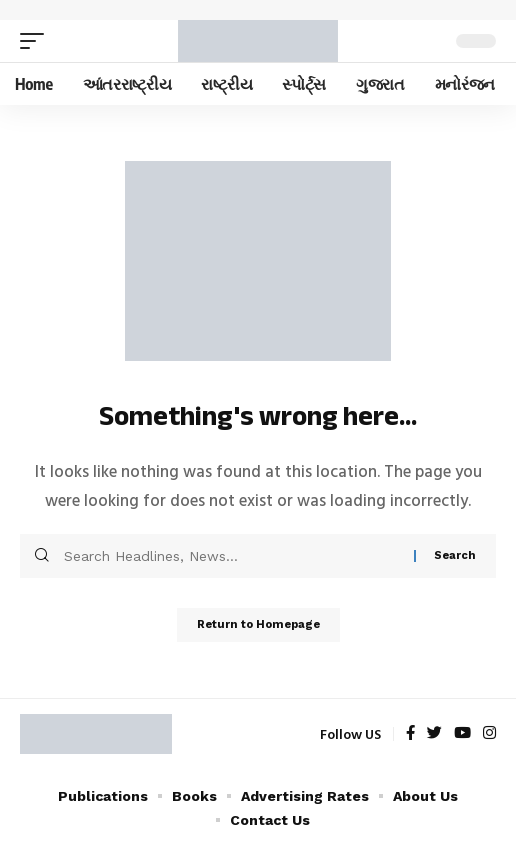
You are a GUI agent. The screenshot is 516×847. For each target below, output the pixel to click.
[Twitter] (434, 734)
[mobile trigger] (37, 41)
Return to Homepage (258, 624)
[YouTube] (462, 734)
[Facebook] (410, 734)
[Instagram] (489, 734)
